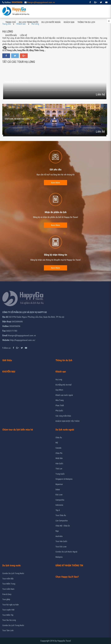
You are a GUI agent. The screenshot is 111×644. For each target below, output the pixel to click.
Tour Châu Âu (61, 515)
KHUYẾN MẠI (9, 372)
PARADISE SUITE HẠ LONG (16, 82)
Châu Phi (59, 453)
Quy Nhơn (59, 390)
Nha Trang (60, 400)
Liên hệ (23, 35)
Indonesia (59, 505)
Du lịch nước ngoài (51, 22)
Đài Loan (59, 495)
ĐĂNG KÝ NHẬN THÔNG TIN (69, 565)
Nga (57, 531)
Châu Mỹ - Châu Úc (63, 526)
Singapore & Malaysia (64, 479)
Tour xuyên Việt (8, 610)
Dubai (58, 489)
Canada (58, 448)
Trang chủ (11, 22)
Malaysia (59, 557)
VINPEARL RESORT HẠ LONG (17, 119)
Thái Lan (59, 469)
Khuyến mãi (11, 35)
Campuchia (60, 500)
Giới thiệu (7, 360)
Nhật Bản (59, 458)
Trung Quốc (60, 474)
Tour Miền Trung (9, 584)
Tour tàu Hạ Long (9, 620)
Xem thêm (55, 183)
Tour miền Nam (8, 589)
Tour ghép (6, 599)
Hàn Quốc (59, 464)
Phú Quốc (59, 411)
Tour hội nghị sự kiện (11, 605)
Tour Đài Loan (61, 547)
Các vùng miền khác (63, 416)
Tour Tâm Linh (8, 630)
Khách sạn (69, 22)
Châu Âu (59, 438)
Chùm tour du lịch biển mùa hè (18, 430)
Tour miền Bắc (8, 579)
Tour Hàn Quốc (61, 541)
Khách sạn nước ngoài (64, 395)
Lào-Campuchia (62, 521)
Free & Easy (7, 594)
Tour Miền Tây (8, 615)
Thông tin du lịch (86, 22)
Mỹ (57, 443)
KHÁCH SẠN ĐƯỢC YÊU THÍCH (67, 421)
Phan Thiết (60, 405)
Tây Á (58, 510)
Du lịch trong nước (29, 22)
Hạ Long (59, 379)
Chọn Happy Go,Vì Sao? (67, 577)
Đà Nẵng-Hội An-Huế (63, 385)
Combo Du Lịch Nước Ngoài (66, 552)
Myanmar (59, 484)
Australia (59, 536)
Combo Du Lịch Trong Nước (13, 573)
